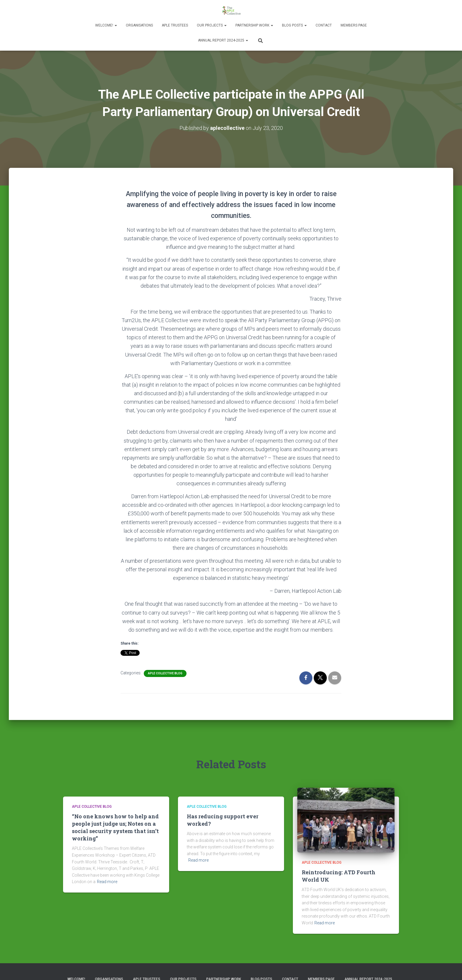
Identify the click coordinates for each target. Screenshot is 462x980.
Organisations (139, 25)
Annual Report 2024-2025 (223, 40)
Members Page (354, 25)
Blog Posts (294, 25)
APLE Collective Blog (165, 673)
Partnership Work (254, 25)
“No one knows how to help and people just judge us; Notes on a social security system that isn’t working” (115, 827)
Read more (107, 882)
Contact (324, 25)
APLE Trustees (175, 25)
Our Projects (212, 25)
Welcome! (106, 25)
